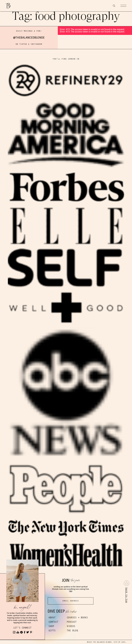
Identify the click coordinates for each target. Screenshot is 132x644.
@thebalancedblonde (29, 37)
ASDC (123, 642)
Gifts (52, 631)
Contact (53, 622)
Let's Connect (22, 628)
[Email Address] (71, 601)
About (52, 618)
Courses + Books (77, 618)
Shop (51, 626)
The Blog (72, 631)
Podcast (72, 622)
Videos (71, 626)
